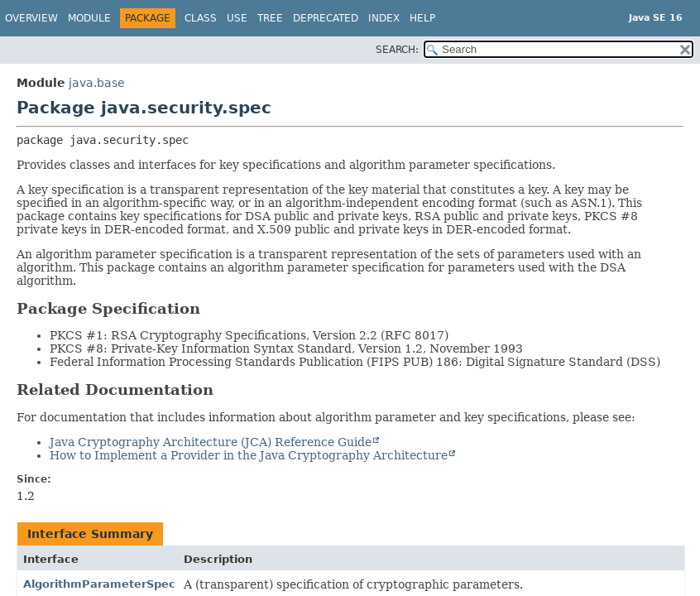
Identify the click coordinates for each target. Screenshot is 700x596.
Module (89, 18)
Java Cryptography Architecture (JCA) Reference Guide (211, 442)
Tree (270, 18)
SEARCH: (397, 50)
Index (384, 18)
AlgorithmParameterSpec (99, 584)
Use (237, 18)
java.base (97, 83)
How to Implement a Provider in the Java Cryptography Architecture (249, 455)
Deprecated (326, 18)
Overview (31, 18)
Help (422, 18)
